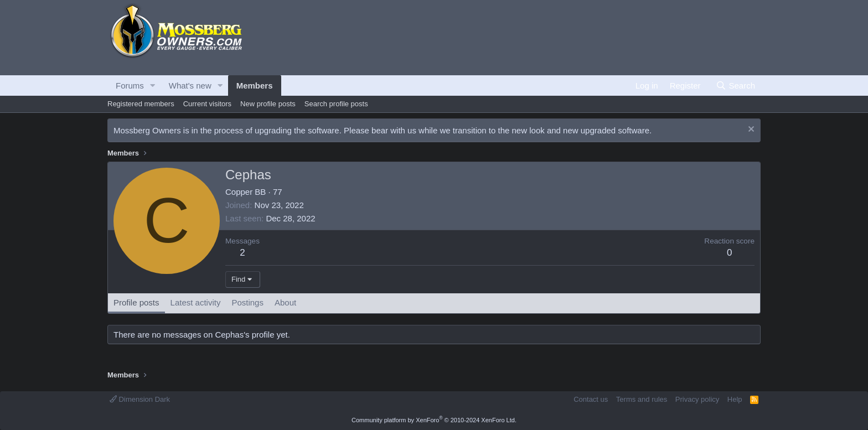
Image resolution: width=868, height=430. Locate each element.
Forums (130, 86)
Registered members (141, 104)
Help (735, 399)
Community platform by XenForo (434, 420)
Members (255, 86)
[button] (153, 86)
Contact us (591, 399)
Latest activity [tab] (196, 302)
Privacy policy (697, 399)
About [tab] (285, 302)
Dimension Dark (140, 399)
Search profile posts (336, 104)
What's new (190, 86)
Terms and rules (642, 399)
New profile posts (268, 104)
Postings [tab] (247, 302)
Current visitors (207, 104)
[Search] (735, 86)
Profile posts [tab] (136, 302)
